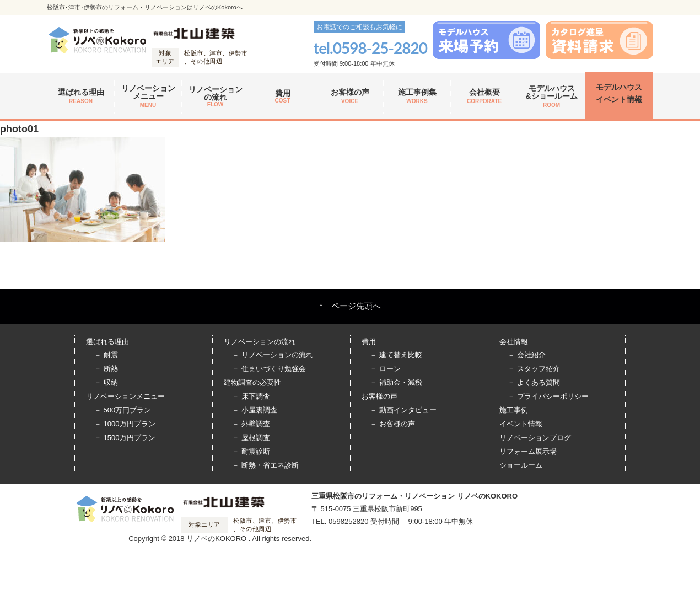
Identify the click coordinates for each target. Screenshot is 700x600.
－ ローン (385, 369)
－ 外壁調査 (251, 424)
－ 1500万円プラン (125, 438)
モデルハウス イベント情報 (619, 93)
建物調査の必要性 (252, 382)
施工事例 (514, 410)
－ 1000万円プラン (125, 424)
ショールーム (521, 465)
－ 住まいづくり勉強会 (269, 369)
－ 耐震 (106, 355)
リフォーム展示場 (528, 451)
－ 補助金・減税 (396, 382)
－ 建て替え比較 (396, 355)
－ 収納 (106, 382)
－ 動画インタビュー (403, 410)
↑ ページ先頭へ (350, 306)
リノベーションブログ (535, 438)
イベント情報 (521, 424)
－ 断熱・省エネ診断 (265, 465)
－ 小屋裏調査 (255, 410)
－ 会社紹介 (527, 355)
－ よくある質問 (534, 382)
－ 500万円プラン (123, 410)
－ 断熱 (106, 369)
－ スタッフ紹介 (534, 369)
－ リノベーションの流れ (273, 355)
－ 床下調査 (251, 396)
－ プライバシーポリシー (548, 396)
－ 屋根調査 (251, 438)
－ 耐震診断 (251, 451)
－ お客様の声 (392, 424)
